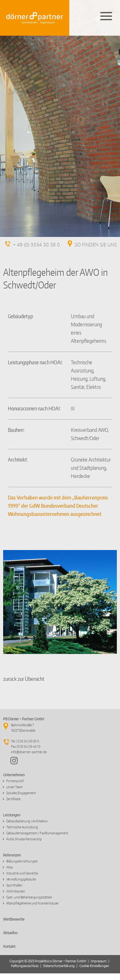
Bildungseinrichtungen (22, 861)
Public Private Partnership (24, 839)
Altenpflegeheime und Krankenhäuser (33, 903)
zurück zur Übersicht (24, 679)
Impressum (99, 961)
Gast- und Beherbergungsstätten (29, 897)
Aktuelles (10, 933)
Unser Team (14, 787)
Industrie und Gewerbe (22, 873)
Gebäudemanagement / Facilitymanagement (37, 833)
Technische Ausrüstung (22, 827)
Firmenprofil (15, 781)
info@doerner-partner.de (29, 752)
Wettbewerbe (14, 919)
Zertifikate (13, 799)
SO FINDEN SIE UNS (96, 245)
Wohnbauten (16, 891)
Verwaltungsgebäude (21, 879)
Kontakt (9, 946)
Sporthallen (14, 885)
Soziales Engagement (21, 793)
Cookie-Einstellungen (94, 966)
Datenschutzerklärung (59, 966)
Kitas (10, 867)
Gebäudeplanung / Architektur (27, 821)
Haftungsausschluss (25, 966)
